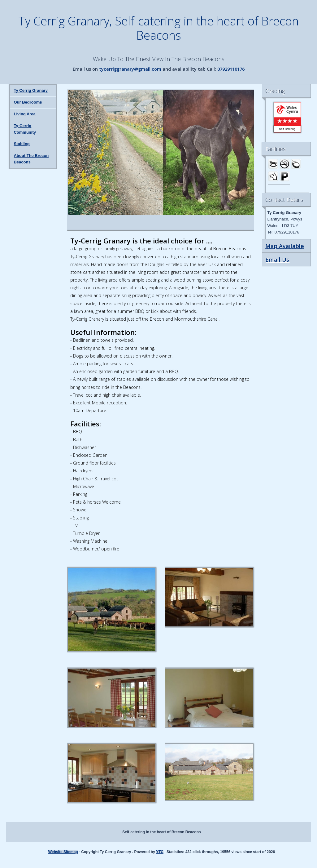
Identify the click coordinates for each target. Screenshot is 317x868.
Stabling (22, 144)
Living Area (24, 114)
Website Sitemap (63, 852)
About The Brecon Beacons (31, 159)
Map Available (285, 246)
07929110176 (231, 69)
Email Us (277, 260)
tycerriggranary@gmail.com (130, 69)
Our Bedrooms (28, 102)
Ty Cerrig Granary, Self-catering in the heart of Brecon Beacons (158, 28)
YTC (160, 852)
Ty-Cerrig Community (25, 129)
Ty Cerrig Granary (31, 90)
